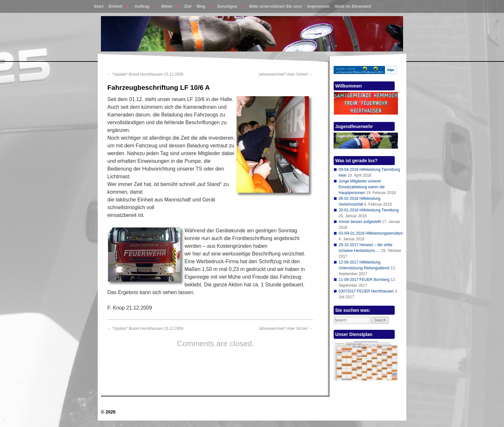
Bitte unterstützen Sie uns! (276, 6)
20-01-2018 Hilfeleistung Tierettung (369, 210)
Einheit (117, 8)
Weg (203, 8)
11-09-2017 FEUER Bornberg (364, 280)
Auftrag (144, 8)
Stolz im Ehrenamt (353, 6)
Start (99, 6)
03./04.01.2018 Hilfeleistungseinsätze (371, 233)
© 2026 (108, 412)
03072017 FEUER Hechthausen (366, 291)
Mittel (169, 8)
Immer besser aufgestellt (360, 222)
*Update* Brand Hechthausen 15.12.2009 (145, 74)
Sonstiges (229, 8)
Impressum (318, 6)
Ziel (188, 6)
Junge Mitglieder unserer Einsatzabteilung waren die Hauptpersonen (362, 187)
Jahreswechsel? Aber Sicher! (286, 74)
